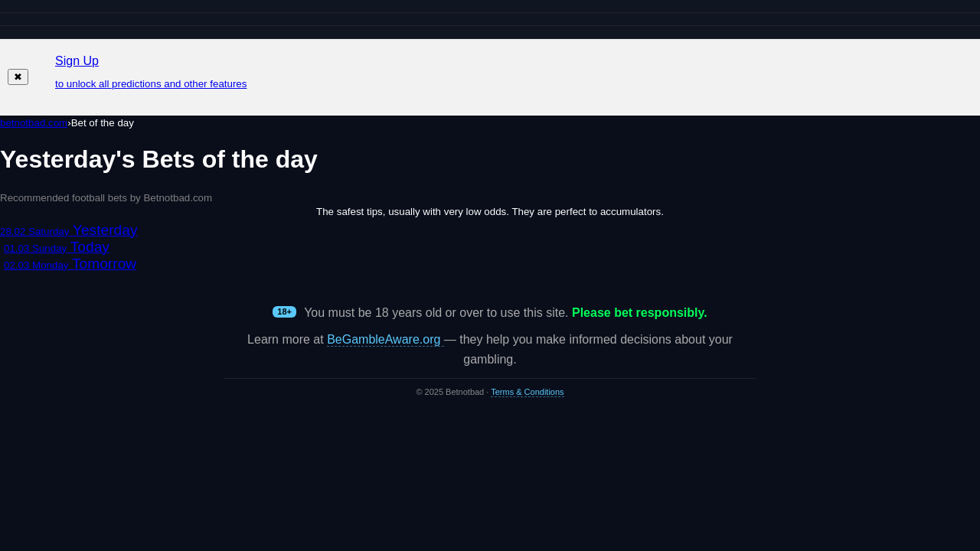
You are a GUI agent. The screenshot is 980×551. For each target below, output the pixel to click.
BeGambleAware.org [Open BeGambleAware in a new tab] (385, 339)
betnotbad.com (34, 123)
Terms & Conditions (527, 392)
